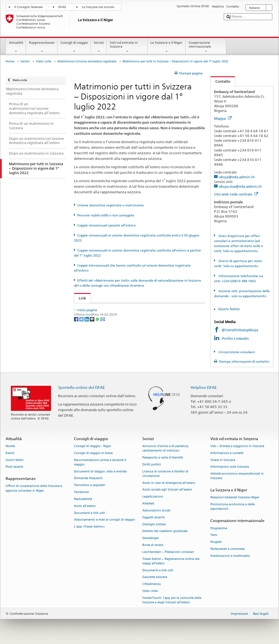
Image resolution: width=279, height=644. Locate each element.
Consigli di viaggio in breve (93, 453)
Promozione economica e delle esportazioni (233, 507)
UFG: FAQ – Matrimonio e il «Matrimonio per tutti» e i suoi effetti (135, 309)
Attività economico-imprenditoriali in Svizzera (237, 476)
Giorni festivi (229, 309)
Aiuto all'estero (85, 506)
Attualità (16, 47)
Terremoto (81, 492)
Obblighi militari (154, 524)
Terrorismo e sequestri (90, 485)
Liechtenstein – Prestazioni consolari (168, 552)
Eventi (10, 453)
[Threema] (92, 351)
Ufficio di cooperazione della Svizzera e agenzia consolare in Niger (34, 488)
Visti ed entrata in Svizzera (127, 47)
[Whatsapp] (98, 351)
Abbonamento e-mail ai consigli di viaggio (104, 520)
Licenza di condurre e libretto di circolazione (165, 474)
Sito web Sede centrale (236, 194)
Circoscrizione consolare (236, 352)
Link (80, 298)
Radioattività (83, 499)
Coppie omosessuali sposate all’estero (106, 225)
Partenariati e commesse (228, 549)
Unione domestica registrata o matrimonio (110, 205)
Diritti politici (152, 464)
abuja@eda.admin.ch (237, 177)
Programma (219, 528)
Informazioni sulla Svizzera (230, 467)
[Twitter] (82, 351)
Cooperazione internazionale (206, 47)
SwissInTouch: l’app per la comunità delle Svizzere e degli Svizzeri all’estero (172, 600)
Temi (214, 535)
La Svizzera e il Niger (167, 47)
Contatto (221, 81)
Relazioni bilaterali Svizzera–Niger (235, 498)
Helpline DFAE (204, 387)
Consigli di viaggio (74, 47)
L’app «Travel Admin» (89, 527)
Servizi (99, 47)
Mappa (223, 118)
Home (10, 61)
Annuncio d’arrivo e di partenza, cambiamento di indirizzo (166, 448)
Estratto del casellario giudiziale (165, 531)
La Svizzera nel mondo (98, 7)
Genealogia (151, 538)
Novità (10, 446)
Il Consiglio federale (28, 7)
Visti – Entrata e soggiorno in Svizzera (237, 446)
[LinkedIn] (87, 351)
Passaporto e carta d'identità (163, 458)
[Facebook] (77, 351)
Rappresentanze (42, 47)
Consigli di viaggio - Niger (92, 446)
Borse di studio (153, 545)
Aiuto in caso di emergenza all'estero (169, 483)
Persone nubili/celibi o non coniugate (106, 215)
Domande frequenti (88, 478)
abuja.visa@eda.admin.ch (240, 186)
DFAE (62, 7)
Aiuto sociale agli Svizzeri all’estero (167, 490)
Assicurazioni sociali (156, 510)
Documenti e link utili (89, 513)
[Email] (103, 351)
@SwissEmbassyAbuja (240, 330)
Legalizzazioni (153, 497)
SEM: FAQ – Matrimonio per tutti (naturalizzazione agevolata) (132, 317)
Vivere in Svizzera (223, 460)
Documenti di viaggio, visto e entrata (100, 471)
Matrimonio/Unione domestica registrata (87, 61)
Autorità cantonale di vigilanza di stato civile (118, 326)
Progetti (216, 542)
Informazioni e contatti (227, 453)
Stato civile (44, 61)
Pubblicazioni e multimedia (230, 556)
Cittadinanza (151, 584)
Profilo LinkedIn (236, 338)
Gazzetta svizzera (155, 577)
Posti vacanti (14, 467)
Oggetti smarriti (154, 517)
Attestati (148, 503)
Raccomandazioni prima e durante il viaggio (100, 462)
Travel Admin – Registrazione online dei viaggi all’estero (171, 561)
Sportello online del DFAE (81, 387)
